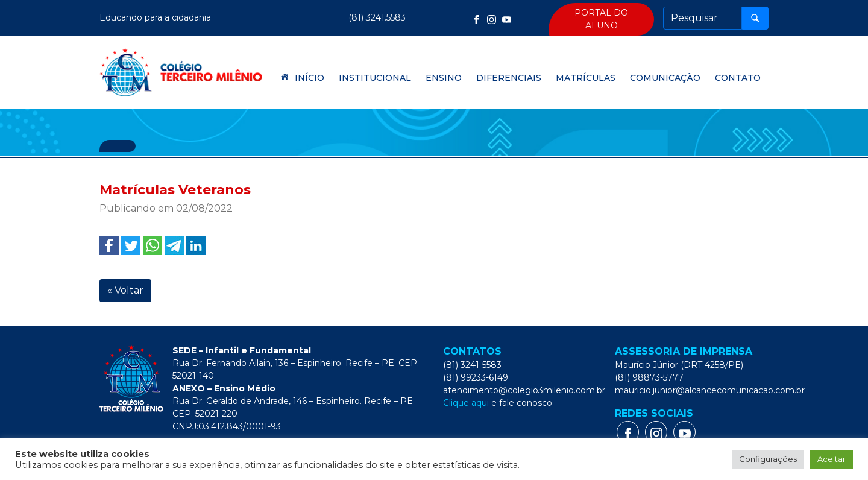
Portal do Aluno (601, 18)
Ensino (444, 78)
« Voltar (125, 290)
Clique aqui (466, 403)
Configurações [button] (768, 459)
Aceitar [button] (832, 459)
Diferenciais (509, 78)
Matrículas (586, 78)
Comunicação (665, 78)
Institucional (375, 78)
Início (301, 78)
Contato (738, 78)
